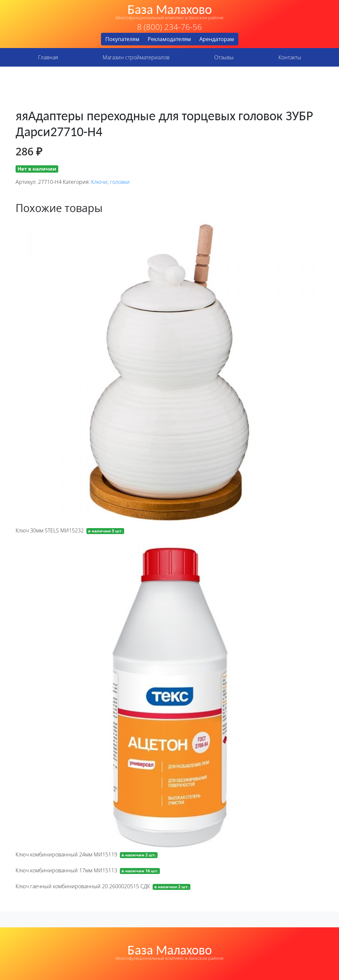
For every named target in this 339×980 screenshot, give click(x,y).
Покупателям (122, 39)
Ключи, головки (110, 182)
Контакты (290, 57)
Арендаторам (217, 39)
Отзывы (224, 57)
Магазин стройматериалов (136, 57)
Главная (48, 57)
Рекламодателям (169, 39)
